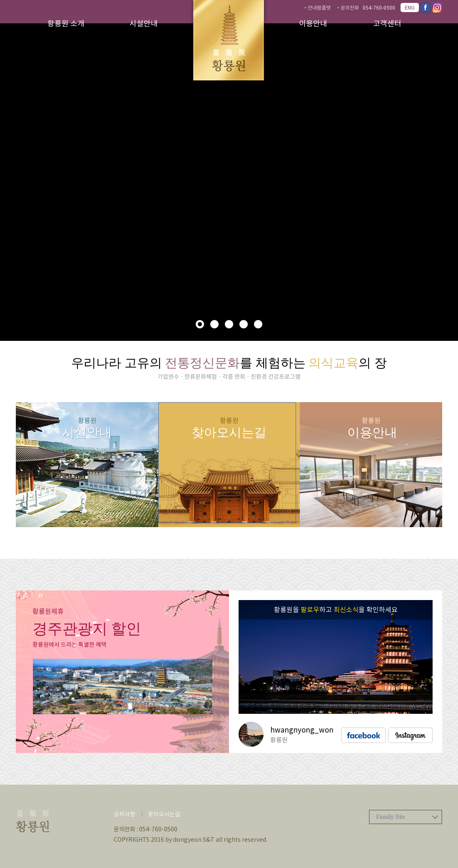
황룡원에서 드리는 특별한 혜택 (70, 644)
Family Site (391, 817)
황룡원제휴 (48, 611)
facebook (363, 735)
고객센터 (387, 23)
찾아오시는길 (164, 814)
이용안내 (313, 23)
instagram (410, 735)
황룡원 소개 (66, 23)
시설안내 (144, 23)
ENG (410, 8)
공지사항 (124, 814)
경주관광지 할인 (87, 629)
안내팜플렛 (319, 8)
